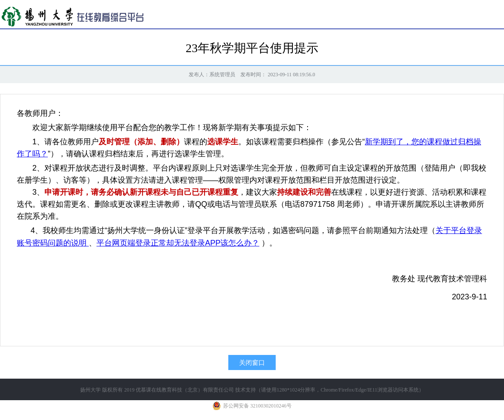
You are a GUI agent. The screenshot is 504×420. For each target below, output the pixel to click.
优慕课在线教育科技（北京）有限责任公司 (185, 390)
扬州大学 (90, 390)
